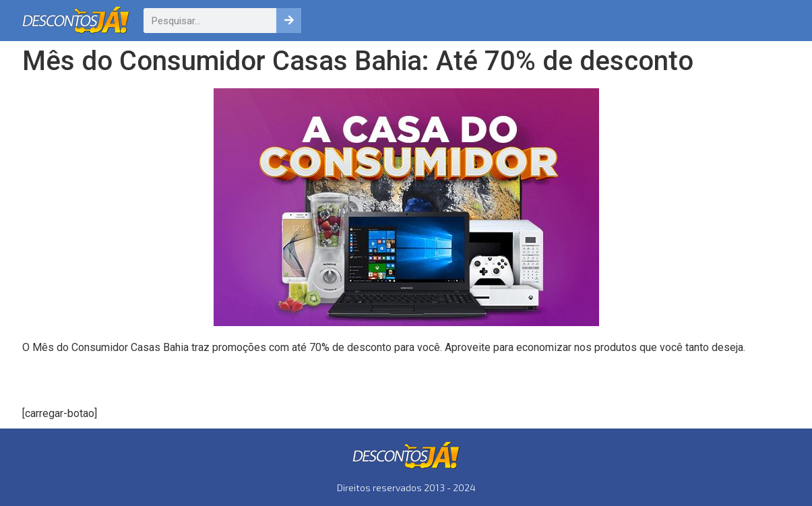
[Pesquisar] (289, 21)
